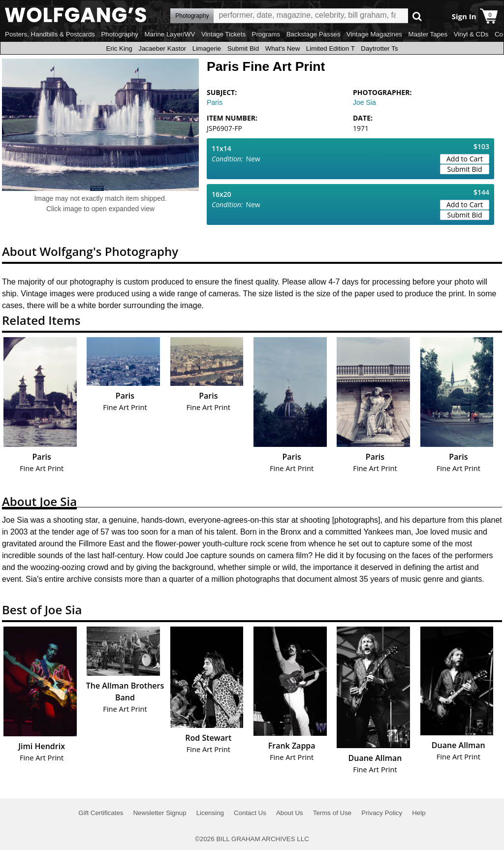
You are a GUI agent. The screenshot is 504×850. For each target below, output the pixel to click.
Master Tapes (428, 34)
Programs (266, 34)
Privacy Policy (382, 813)
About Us (290, 813)
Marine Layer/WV (170, 34)
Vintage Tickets (223, 34)
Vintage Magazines (374, 34)
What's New (283, 48)
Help (419, 813)
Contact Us (250, 813)
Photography (120, 34)
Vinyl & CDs (471, 34)
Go (417, 16)
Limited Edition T (331, 48)
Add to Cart (465, 159)
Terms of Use (332, 813)
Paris (215, 102)
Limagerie (207, 48)
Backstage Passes (314, 34)
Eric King (119, 48)
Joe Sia (364, 102)
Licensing (210, 813)
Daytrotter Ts (379, 48)
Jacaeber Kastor (162, 48)
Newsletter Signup (159, 813)
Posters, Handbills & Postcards (50, 34)
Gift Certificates (101, 813)
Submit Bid (243, 48)
